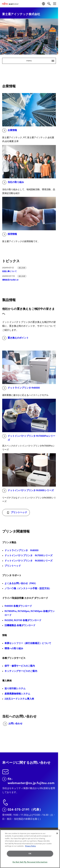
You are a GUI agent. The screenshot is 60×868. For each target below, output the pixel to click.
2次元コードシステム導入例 (19, 699)
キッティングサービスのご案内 (21, 671)
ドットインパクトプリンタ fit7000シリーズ (29, 556)
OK (30, 854)
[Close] (57, 833)
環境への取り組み (14, 648)
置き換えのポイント (15, 338)
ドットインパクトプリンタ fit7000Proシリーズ (29, 438)
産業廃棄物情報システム (17, 694)
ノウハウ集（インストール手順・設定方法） (28, 588)
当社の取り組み (13, 182)
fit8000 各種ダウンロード (18, 606)
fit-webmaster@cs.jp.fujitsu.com (28, 781)
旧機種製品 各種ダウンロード (20, 625)
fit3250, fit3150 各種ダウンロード (23, 620)
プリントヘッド (13, 566)
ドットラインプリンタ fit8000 (21, 388)
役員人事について (9, 271)
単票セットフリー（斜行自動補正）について (28, 643)
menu (41, 61)
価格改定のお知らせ (10, 280)
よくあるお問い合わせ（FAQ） (21, 583)
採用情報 (10, 234)
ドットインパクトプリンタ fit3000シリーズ (28, 491)
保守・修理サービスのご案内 (20, 666)
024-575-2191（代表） (22, 810)
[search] (49, 4)
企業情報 (10, 130)
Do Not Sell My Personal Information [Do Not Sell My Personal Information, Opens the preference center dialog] (30, 862)
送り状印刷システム (15, 689)
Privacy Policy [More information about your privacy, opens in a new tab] (30, 846)
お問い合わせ (13, 724)
